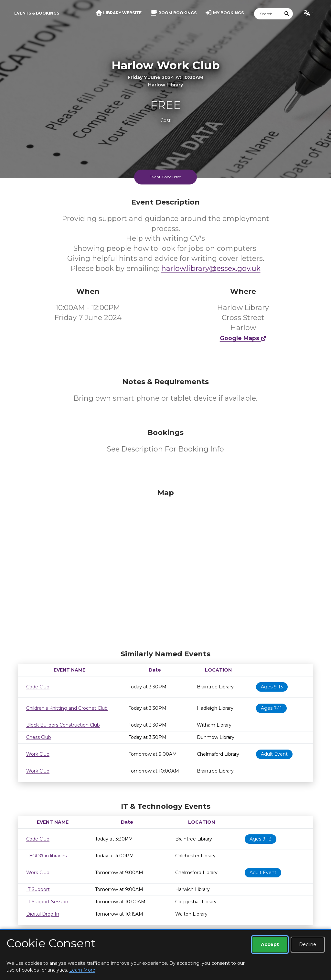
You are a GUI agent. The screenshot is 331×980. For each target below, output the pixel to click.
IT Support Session (47, 902)
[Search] (268, 14)
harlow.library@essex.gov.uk (211, 268)
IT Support (38, 889)
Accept (270, 944)
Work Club (38, 754)
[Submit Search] (287, 14)
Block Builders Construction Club (63, 725)
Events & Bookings (37, 13)
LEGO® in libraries (46, 856)
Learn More (82, 970)
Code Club (38, 687)
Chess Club (39, 737)
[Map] (165, 568)
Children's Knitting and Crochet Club (67, 708)
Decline (308, 944)
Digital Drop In (43, 914)
